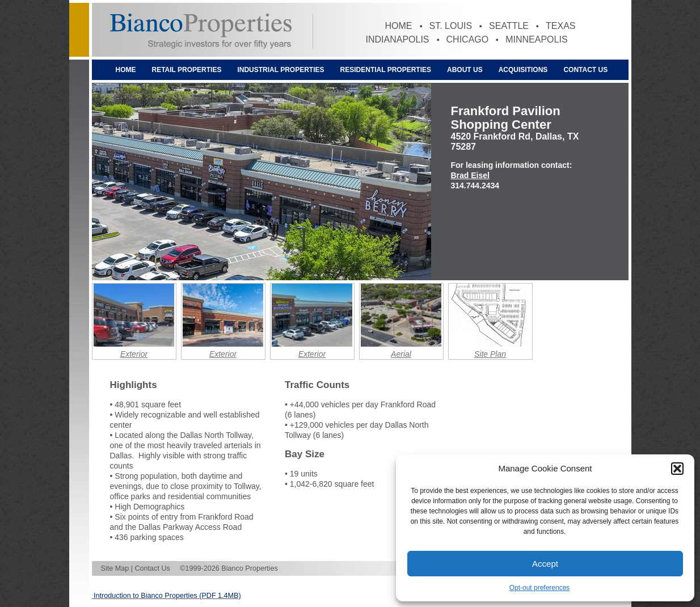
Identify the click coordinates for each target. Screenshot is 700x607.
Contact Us (585, 70)
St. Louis (451, 26)
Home (399, 26)
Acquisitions (523, 70)
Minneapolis (536, 39)
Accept (545, 564)
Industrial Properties (281, 70)
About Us (465, 70)
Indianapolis (398, 39)
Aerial (401, 354)
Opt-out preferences (540, 588)
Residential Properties (386, 70)
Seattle (509, 26)
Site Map (115, 568)
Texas (560, 26)
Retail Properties (187, 70)
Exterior (134, 354)
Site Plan (490, 354)
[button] (677, 469)
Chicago (468, 39)
